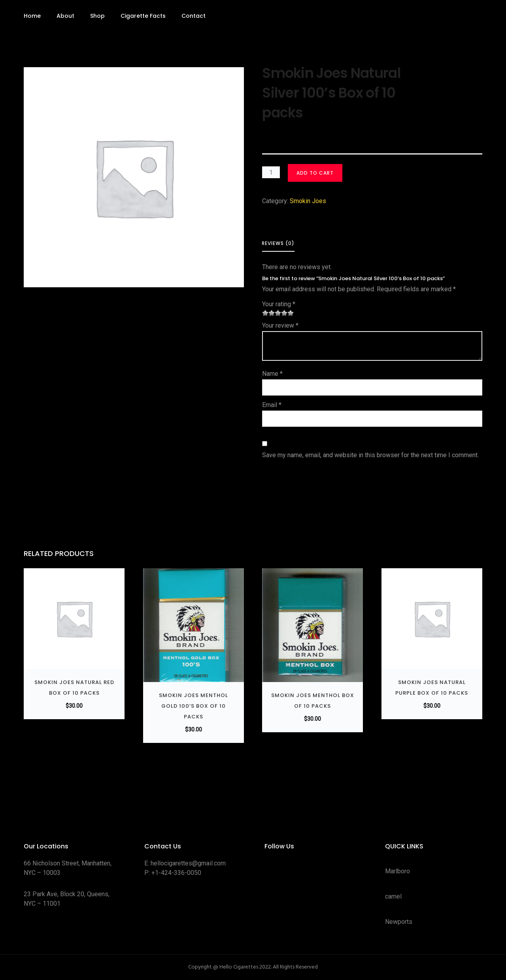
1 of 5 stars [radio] (265, 313)
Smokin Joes (308, 201)
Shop (97, 16)
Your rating (279, 304)
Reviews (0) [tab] (278, 243)
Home (32, 16)
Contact (194, 16)
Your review (280, 325)
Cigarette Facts (143, 16)
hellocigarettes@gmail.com (188, 863)
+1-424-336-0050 (176, 873)
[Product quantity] (271, 172)
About (65, 16)
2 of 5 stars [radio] (268, 313)
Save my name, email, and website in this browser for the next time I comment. (370, 455)
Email (272, 405)
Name (272, 374)
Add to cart (315, 173)
